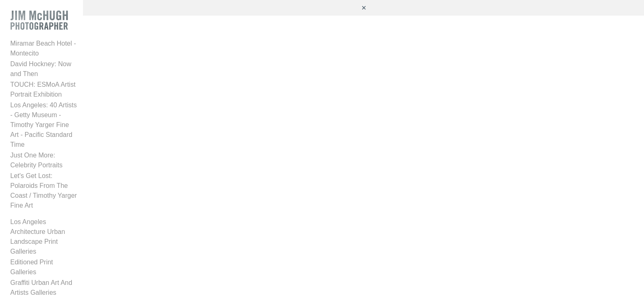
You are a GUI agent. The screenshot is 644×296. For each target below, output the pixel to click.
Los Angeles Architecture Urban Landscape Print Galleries (56, 163)
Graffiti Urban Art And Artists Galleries (65, 189)
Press (19, 238)
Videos (20, 227)
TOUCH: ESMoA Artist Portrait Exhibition (70, 80)
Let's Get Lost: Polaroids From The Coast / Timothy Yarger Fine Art (71, 137)
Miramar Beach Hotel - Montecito (58, 59)
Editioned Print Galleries (46, 179)
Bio (15, 259)
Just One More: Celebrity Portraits (60, 121)
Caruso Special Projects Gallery (57, 200)
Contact (22, 270)
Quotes (21, 249)
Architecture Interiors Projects (53, 211)
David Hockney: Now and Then (55, 69)
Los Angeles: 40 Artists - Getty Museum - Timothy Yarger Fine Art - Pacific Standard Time (70, 101)
